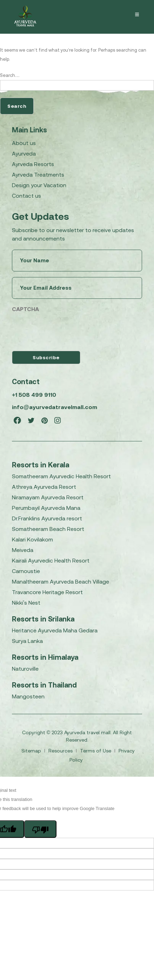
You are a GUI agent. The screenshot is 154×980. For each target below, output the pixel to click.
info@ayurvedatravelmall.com (55, 407)
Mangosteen (28, 696)
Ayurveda (24, 153)
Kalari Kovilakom (32, 539)
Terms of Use (96, 751)
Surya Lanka (27, 641)
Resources (61, 751)
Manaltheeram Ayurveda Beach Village (61, 581)
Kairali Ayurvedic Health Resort (51, 560)
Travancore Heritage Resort (47, 592)
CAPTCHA (25, 309)
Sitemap (32, 751)
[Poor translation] (40, 829)
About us (24, 143)
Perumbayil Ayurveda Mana (46, 508)
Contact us (26, 196)
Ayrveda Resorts (33, 164)
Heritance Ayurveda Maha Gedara (55, 630)
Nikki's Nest (26, 603)
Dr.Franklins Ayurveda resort (47, 518)
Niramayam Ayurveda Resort (48, 497)
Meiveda (23, 550)
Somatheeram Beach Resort (48, 529)
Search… (10, 75)
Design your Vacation (39, 185)
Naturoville (25, 669)
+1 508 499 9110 (34, 395)
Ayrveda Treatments (38, 175)
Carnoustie (26, 571)
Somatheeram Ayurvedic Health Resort (61, 476)
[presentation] (65, 330)
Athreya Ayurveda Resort (44, 487)
